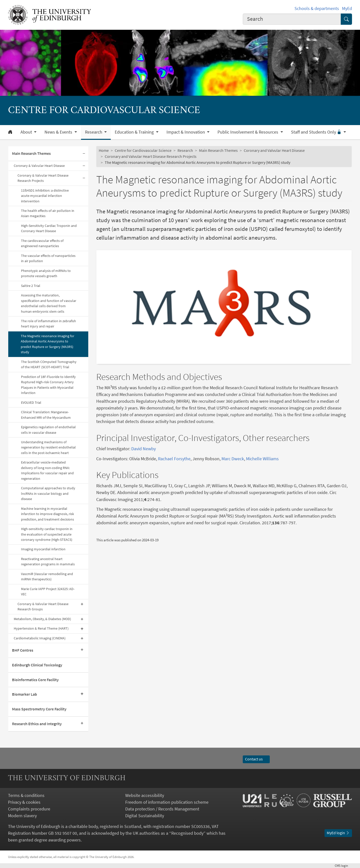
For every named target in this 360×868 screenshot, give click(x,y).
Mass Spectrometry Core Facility (39, 709)
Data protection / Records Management (162, 809)
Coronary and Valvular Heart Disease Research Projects (151, 156)
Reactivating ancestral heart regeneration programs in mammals (48, 561)
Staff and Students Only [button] (317, 132)
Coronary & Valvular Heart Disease (39, 166)
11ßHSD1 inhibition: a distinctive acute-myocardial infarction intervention (45, 196)
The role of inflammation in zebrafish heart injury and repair (48, 324)
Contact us (256, 759)
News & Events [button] (59, 132)
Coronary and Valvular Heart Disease (274, 150)
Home (104, 150)
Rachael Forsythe (174, 459)
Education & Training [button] (135, 132)
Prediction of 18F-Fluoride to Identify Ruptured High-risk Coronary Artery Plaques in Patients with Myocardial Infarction (48, 385)
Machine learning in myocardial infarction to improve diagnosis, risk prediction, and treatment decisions (47, 514)
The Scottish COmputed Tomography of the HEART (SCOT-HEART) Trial (49, 364)
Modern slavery (22, 816)
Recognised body (187, 833)
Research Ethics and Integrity (37, 724)
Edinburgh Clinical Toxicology (37, 665)
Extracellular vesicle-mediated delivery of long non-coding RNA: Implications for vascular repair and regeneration (47, 470)
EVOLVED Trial (31, 402)
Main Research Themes (31, 153)
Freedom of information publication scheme (167, 802)
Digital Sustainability (145, 816)
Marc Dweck (233, 459)
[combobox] (292, 19)
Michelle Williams (262, 459)
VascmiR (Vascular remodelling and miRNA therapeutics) (47, 576)
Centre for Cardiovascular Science (143, 150)
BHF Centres (23, 650)
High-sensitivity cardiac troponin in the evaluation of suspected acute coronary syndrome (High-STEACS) (47, 534)
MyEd (347, 8)
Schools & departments (317, 8)
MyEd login (338, 833)
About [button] (27, 132)
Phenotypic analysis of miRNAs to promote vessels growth (46, 273)
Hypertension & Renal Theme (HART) (41, 628)
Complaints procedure (29, 809)
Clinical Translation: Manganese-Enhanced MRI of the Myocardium (46, 415)
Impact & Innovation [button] (186, 132)
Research (185, 150)
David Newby (143, 449)
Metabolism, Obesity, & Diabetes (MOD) (42, 619)
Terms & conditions (26, 795)
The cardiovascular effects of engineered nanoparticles (42, 243)
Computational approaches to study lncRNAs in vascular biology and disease (48, 493)
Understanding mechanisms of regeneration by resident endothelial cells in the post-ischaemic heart (48, 447)
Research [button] (94, 132)
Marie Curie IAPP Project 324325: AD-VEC (48, 591)
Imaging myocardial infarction (43, 549)
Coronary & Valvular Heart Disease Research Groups (43, 606)
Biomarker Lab (24, 694)
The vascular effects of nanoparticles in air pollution (48, 258)
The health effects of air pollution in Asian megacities (48, 213)
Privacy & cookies (24, 802)
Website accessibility (145, 795)
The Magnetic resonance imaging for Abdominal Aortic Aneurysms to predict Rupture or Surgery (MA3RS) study (47, 344)
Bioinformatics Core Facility (35, 680)
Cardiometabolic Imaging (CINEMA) (40, 638)
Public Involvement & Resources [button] (248, 132)
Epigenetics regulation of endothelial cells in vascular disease (48, 430)
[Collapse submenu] (84, 154)
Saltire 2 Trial (31, 286)
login (343, 865)
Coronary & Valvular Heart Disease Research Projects (43, 178)
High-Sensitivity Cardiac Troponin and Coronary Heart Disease (49, 228)
